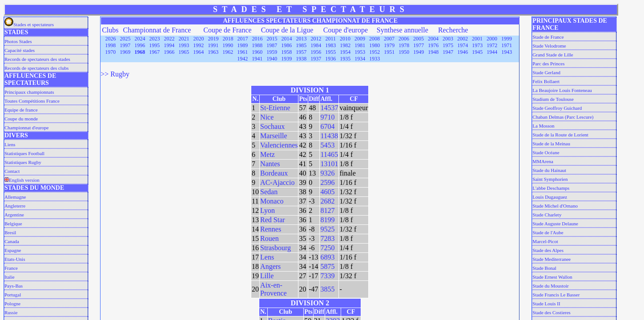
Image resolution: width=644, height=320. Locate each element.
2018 (228, 39)
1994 (169, 45)
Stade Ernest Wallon (552, 277)
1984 (316, 45)
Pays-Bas (14, 286)
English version (22, 180)
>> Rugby (115, 74)
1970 (110, 52)
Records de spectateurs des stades (37, 59)
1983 (330, 45)
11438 (329, 136)
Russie (11, 312)
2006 (404, 39)
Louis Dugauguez (550, 197)
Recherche (453, 30)
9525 (327, 229)
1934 (360, 59)
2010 (345, 39)
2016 (258, 39)
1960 (257, 52)
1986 (286, 45)
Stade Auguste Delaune (555, 224)
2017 (243, 39)
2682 (327, 201)
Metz (268, 154)
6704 (327, 126)
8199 (327, 220)
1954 (345, 52)
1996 (140, 45)
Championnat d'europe (26, 128)
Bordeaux (274, 173)
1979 (389, 45)
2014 (287, 39)
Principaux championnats (29, 92)
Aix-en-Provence (274, 289)
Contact (12, 171)
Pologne (12, 304)
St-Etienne (275, 108)
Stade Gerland (546, 72)
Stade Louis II (546, 304)
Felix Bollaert (546, 81)
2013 (302, 39)
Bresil (10, 232)
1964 (198, 52)
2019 (213, 39)
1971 (507, 45)
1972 (492, 45)
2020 (199, 39)
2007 (389, 39)
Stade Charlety (547, 215)
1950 (404, 52)
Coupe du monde (21, 119)
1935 (345, 59)
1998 (110, 45)
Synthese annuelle (402, 30)
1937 (316, 59)
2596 (327, 182)
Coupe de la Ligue (287, 30)
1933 (374, 59)
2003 (448, 39)
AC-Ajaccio (277, 182)
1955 (330, 52)
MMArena (543, 161)
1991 (213, 45)
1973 (477, 45)
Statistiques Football (24, 153)
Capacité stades (20, 50)
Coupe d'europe (346, 30)
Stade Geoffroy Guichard (557, 108)
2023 (155, 39)
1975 (448, 45)
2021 (184, 39)
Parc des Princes (548, 64)
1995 (154, 45)
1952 (374, 52)
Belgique (13, 224)
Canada (12, 241)
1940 (272, 59)
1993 (184, 45)
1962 (228, 52)
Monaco (272, 201)
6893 (327, 257)
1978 (404, 45)
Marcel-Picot (545, 241)
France (11, 268)
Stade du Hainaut (549, 170)
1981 (360, 45)
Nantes (270, 164)
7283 (327, 238)
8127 (327, 210)
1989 (242, 45)
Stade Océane (546, 152)
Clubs (110, 30)
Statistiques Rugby (23, 162)
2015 (272, 39)
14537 (329, 108)
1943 (507, 52)
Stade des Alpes (548, 250)
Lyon (268, 210)
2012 (316, 39)
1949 (419, 52)
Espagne (13, 250)
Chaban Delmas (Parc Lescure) (563, 117)
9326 (327, 173)
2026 (111, 39)
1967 (154, 52)
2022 (169, 39)
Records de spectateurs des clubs (36, 68)
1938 (301, 59)
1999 (507, 39)
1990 (228, 45)
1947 (448, 52)
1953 (360, 52)
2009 (360, 39)
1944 (492, 52)
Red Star (273, 220)
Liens (10, 144)
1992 (198, 45)
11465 (329, 154)
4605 (327, 192)
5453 (327, 145)
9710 (327, 117)
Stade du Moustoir (550, 286)
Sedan (269, 192)
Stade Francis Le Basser (556, 295)
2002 (463, 39)
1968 (140, 52)
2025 (125, 39)
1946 (463, 52)
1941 (257, 59)
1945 (477, 52)
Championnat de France (157, 30)
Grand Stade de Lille (553, 55)
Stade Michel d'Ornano (555, 206)
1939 (286, 59)
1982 (345, 45)
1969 (125, 52)
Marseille (274, 136)
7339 (327, 276)
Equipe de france (21, 110)
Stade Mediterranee (551, 259)
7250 (327, 248)
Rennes (271, 229)
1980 (374, 45)
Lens (267, 257)
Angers (270, 266)
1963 (213, 52)
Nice (267, 117)
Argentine (14, 215)
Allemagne (15, 197)
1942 (242, 59)
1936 (330, 59)
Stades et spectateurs (29, 24)
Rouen (270, 238)
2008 (374, 39)
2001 (477, 39)
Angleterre (15, 206)
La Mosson (543, 126)
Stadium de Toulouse (553, 99)
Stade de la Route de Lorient (560, 135)
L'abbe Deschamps (551, 188)
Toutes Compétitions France (32, 101)
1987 (272, 45)
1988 (257, 45)
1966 (169, 52)
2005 (419, 39)
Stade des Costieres (551, 312)
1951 (389, 52)
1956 (316, 52)
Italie (10, 277)
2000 (492, 39)
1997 (125, 45)
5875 (327, 266)
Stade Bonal (544, 268)
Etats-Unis (15, 259)
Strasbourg (276, 248)
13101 (329, 164)
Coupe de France (227, 30)
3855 (327, 289)
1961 (242, 52)
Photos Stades (18, 41)
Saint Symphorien (550, 179)
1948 (433, 52)
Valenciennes (279, 145)
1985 (301, 45)
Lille (267, 276)
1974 (463, 45)
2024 (140, 39)
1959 (272, 52)
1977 (419, 45)
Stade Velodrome (549, 46)
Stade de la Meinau (551, 144)
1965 (184, 52)
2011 (331, 39)
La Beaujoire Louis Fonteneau (562, 90)
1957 (301, 52)
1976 (433, 45)
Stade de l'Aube (548, 232)
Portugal (13, 295)
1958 (286, 52)
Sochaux (272, 126)
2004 (433, 39)
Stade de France (548, 37)
